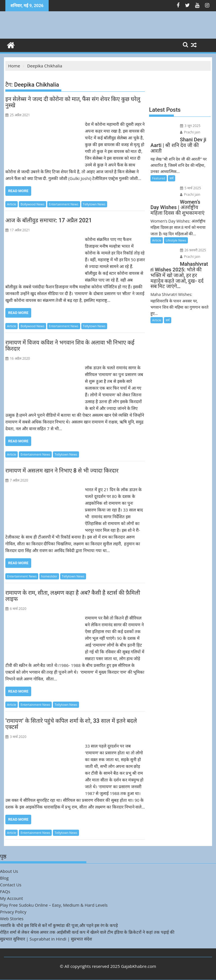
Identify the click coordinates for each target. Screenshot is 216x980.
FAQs (5, 891)
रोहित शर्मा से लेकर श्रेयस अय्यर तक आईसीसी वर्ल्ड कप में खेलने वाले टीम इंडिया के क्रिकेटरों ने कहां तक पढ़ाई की (87, 932)
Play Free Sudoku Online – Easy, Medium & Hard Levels (54, 905)
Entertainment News (64, 204)
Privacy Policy (13, 912)
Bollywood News (32, 204)
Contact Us (11, 885)
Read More (18, 191)
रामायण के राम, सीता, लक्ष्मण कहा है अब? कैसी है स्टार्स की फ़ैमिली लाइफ (73, 596)
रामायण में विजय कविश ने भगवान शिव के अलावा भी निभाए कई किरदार (70, 346)
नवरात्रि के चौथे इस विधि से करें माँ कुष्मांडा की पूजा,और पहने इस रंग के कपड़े (59, 925)
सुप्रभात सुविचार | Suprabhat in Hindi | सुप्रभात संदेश (46, 939)
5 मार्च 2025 (191, 188)
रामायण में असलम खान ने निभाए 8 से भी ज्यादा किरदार (62, 471)
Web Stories (12, 919)
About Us (9, 871)
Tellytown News (94, 204)
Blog (4, 878)
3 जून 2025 (190, 126)
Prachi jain (190, 132)
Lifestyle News (176, 240)
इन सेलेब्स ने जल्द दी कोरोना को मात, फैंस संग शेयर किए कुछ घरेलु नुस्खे (73, 102)
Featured (159, 178)
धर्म (172, 178)
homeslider (49, 576)
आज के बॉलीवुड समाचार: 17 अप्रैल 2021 (49, 220)
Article (12, 204)
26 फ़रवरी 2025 (193, 250)
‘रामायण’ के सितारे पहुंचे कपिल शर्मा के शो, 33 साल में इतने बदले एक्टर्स (71, 724)
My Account (12, 898)
